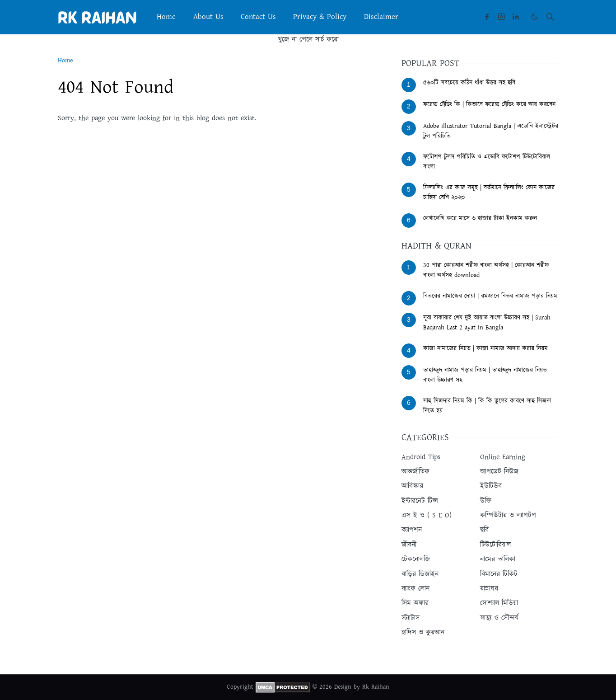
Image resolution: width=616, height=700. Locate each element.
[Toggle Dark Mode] (534, 17)
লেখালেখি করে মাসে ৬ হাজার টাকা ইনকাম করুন (480, 218)
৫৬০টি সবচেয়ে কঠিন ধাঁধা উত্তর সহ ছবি (469, 83)
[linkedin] (516, 17)
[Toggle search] (550, 17)
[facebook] (487, 17)
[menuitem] (166, 17)
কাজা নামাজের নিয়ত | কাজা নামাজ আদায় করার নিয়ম (485, 348)
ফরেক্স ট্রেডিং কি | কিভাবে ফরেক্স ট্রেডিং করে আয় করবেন (489, 104)
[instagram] (501, 17)
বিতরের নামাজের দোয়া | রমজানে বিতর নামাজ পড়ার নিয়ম (490, 296)
